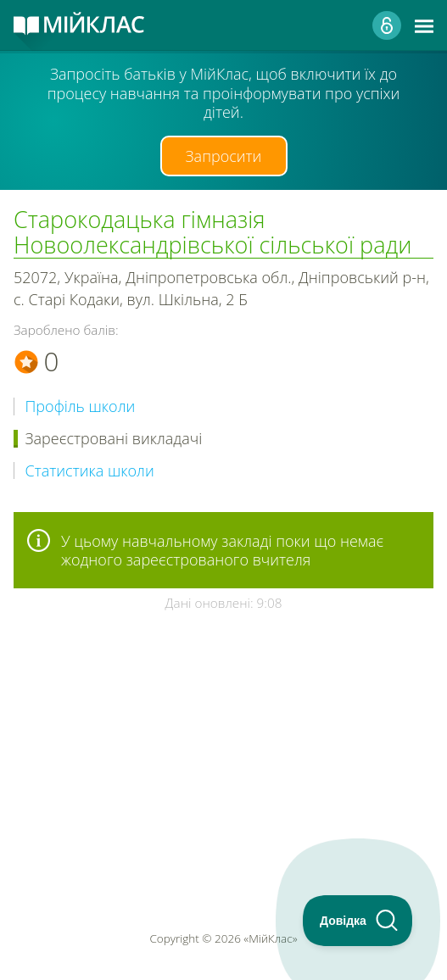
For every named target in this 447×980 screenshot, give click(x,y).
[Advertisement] (223, 721)
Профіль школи (81, 406)
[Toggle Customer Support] (358, 921)
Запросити (224, 156)
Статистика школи (90, 471)
